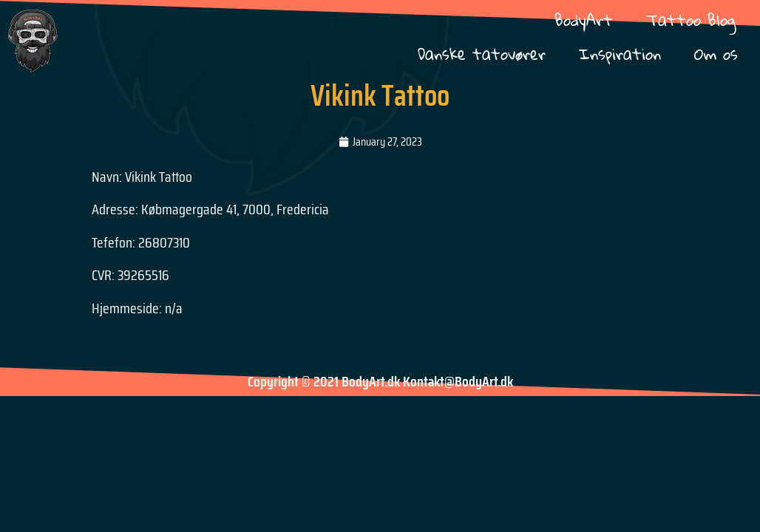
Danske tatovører (482, 54)
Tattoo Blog (691, 20)
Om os (716, 54)
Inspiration (620, 54)
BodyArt (584, 20)
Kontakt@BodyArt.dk (458, 381)
